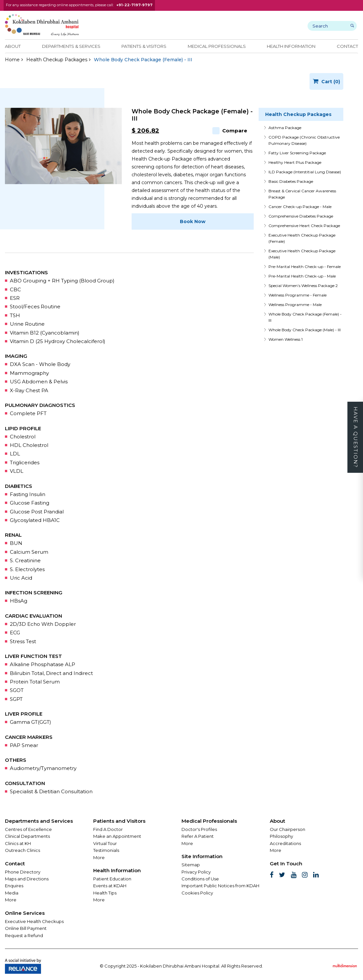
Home (12, 60)
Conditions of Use (200, 879)
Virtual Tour (105, 843)
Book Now (193, 221)
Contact (347, 46)
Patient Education (112, 879)
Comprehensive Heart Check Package (304, 226)
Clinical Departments (27, 836)
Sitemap (191, 865)
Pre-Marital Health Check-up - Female (305, 267)
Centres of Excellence (28, 829)
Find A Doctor (108, 829)
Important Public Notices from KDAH (220, 886)
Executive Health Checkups (34, 921)
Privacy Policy (196, 872)
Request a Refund (24, 935)
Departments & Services (71, 46)
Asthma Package (285, 128)
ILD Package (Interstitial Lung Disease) (305, 172)
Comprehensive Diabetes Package (301, 216)
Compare (230, 131)
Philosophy (281, 836)
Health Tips (105, 893)
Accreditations (285, 843)
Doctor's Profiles (199, 829)
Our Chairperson (288, 829)
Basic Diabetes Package (291, 181)
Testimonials (106, 850)
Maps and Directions (27, 879)
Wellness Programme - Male (295, 305)
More (11, 900)
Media (12, 893)
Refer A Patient (198, 836)
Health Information (291, 46)
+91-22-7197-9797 (134, 5)
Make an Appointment (117, 836)
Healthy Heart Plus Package (295, 162)
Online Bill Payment (26, 928)
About (13, 46)
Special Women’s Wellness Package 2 (303, 286)
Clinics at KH (18, 843)
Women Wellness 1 (286, 339)
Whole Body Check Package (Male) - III (305, 330)
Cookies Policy (197, 893)
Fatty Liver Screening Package (297, 153)
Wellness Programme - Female (298, 295)
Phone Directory (23, 872)
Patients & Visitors (144, 46)
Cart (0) (326, 81)
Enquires (14, 886)
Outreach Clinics (22, 850)
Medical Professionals (217, 46)
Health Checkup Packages (57, 60)
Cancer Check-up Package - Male (300, 207)
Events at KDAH (110, 886)
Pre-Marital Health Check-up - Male (302, 276)
